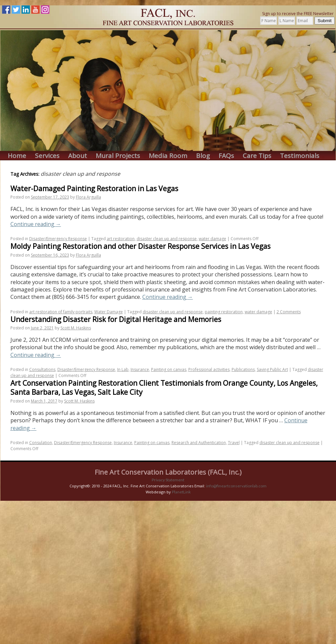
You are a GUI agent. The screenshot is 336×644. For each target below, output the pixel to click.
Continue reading (36, 224)
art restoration (121, 239)
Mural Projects (118, 156)
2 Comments (289, 312)
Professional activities (209, 369)
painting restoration (224, 312)
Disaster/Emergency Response (58, 239)
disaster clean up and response (167, 239)
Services (47, 156)
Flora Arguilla (88, 197)
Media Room (168, 156)
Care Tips (257, 156)
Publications (243, 369)
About (78, 156)
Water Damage (109, 312)
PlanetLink (181, 492)
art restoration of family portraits (61, 312)
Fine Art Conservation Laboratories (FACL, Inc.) (168, 472)
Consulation (41, 443)
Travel (234, 443)
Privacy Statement (168, 480)
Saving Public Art (272, 369)
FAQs (226, 156)
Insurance (140, 369)
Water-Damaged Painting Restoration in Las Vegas (94, 189)
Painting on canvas (169, 369)
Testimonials (300, 156)
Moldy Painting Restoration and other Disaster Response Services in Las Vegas (140, 246)
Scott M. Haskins (76, 328)
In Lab (123, 369)
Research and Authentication (199, 443)
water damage (212, 239)
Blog (203, 156)
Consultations (42, 369)
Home (17, 156)
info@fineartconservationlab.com (236, 486)
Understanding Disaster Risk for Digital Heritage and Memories (116, 319)
